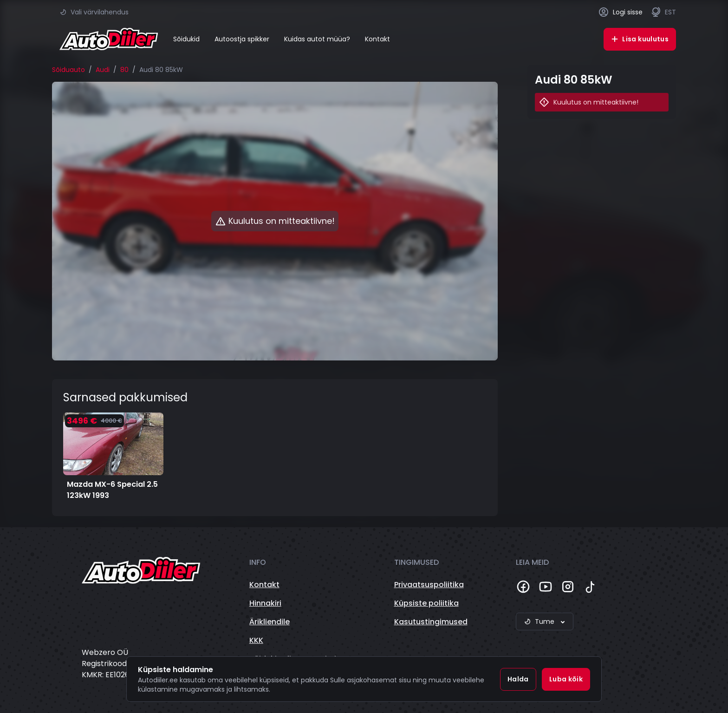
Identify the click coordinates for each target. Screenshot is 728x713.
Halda (518, 679)
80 (124, 70)
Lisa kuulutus (640, 39)
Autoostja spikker (242, 39)
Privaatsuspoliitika (429, 585)
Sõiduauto (68, 70)
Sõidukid (186, 39)
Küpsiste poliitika (426, 603)
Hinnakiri (265, 603)
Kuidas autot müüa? (317, 39)
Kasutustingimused (431, 622)
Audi (103, 70)
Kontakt (377, 39)
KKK (256, 640)
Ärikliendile (270, 622)
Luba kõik (566, 679)
